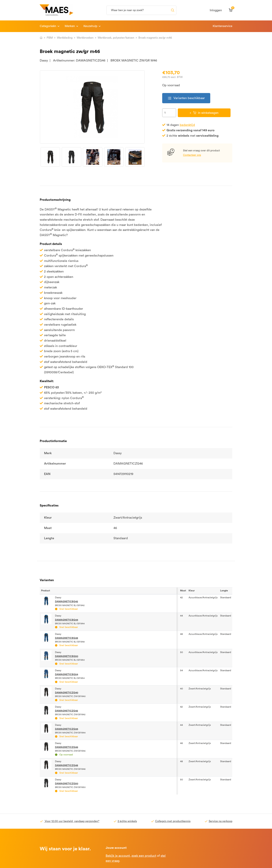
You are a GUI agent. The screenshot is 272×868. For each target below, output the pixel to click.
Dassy (44, 60)
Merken (70, 26)
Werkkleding (65, 38)
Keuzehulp (90, 26)
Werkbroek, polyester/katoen (116, 38)
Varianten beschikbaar (186, 98)
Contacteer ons (192, 155)
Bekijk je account (118, 856)
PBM (50, 38)
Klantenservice (222, 26)
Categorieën (48, 26)
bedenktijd (187, 125)
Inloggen (216, 10)
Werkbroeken (85, 38)
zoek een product (144, 856)
